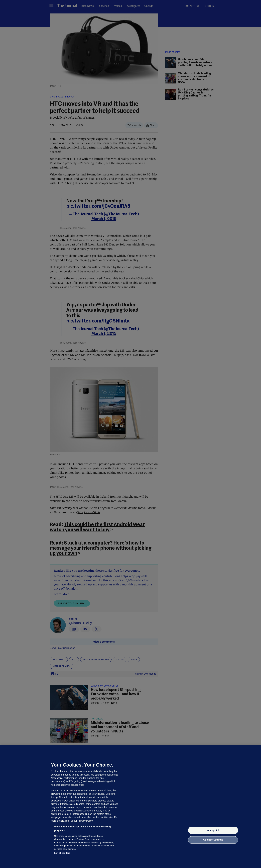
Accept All (213, 830)
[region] (130, 807)
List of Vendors (62, 853)
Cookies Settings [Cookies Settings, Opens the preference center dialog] (213, 840)
